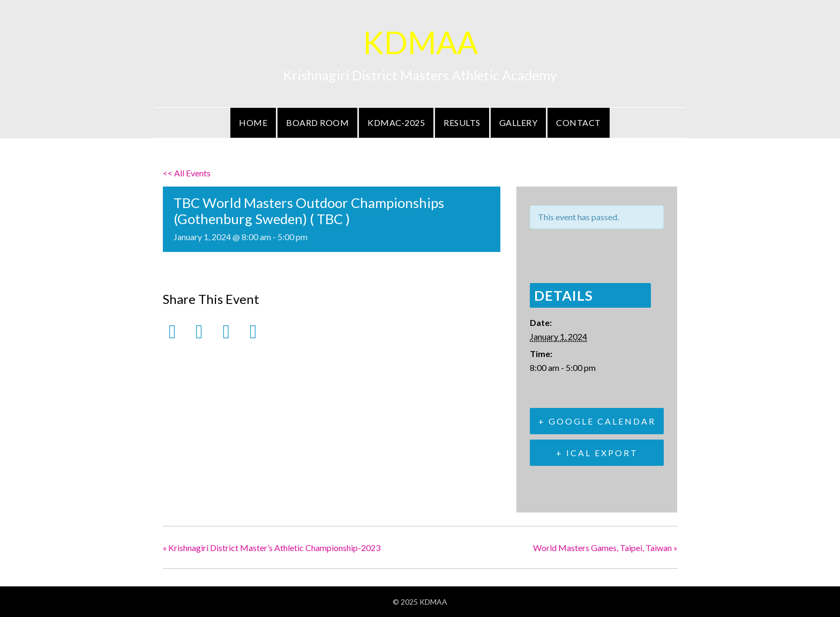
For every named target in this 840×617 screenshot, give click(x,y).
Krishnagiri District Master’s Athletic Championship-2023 (272, 548)
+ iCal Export (597, 453)
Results (462, 122)
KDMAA (420, 42)
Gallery (519, 122)
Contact (579, 122)
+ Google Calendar (597, 421)
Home (253, 122)
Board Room (317, 122)
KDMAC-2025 (396, 122)
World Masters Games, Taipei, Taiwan (605, 548)
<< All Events (187, 173)
